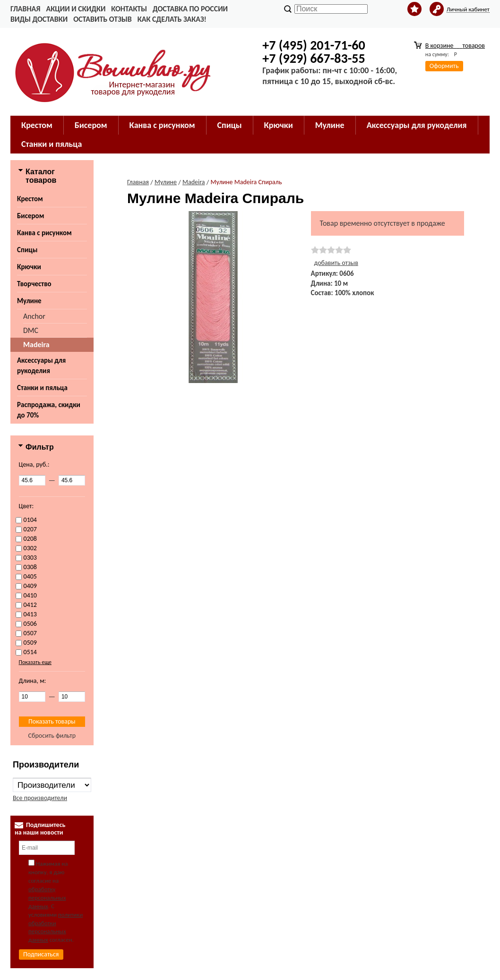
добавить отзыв (336, 263)
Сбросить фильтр (52, 736)
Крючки (29, 267)
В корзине (455, 46)
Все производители (40, 798)
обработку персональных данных (47, 898)
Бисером (30, 216)
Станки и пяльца (42, 388)
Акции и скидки (76, 9)
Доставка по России (190, 9)
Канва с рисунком (44, 233)
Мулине (29, 301)
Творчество (34, 284)
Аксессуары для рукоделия (41, 366)
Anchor (34, 316)
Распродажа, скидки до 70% (49, 410)
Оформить (444, 66)
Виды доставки (39, 19)
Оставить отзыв (102, 19)
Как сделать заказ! (172, 19)
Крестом (30, 199)
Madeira (36, 345)
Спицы (27, 250)
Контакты (129, 9)
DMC (31, 330)
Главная (25, 9)
